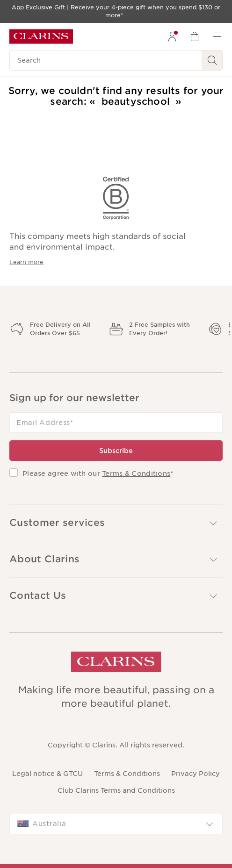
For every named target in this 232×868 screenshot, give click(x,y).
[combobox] (116, 824)
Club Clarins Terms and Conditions (116, 790)
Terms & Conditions (136, 473)
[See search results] (212, 60)
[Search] (106, 60)
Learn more (26, 262)
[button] (116, 523)
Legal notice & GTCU (47, 774)
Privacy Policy (196, 774)
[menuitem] (172, 36)
